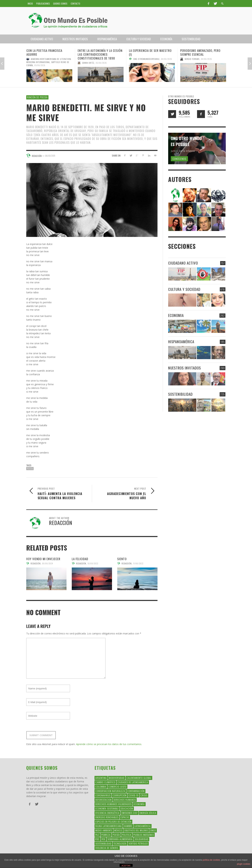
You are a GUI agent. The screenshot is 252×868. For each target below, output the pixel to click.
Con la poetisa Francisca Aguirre (44, 52)
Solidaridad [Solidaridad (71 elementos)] (142, 839)
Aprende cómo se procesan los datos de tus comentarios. (109, 744)
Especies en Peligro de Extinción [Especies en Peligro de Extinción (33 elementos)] (113, 822)
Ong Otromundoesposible (146, 59)
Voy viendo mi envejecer (43, 559)
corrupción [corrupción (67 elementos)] (120, 795)
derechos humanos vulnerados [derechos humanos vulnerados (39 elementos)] (113, 804)
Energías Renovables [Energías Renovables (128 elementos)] (107, 817)
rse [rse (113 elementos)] (104, 839)
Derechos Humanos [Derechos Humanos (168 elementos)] (125, 800)
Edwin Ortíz (88, 63)
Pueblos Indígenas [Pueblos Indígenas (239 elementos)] (144, 835)
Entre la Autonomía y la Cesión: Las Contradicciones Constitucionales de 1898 (100, 54)
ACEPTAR (126, 866)
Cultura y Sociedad (184, 289)
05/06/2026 (40, 65)
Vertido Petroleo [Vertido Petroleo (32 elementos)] (138, 843)
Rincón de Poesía (37, 97)
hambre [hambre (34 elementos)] (128, 826)
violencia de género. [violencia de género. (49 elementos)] (107, 848)
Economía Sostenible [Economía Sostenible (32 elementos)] (107, 808)
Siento (122, 559)
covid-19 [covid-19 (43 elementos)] (134, 795)
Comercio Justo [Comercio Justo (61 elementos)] (117, 786)
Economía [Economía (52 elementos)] (139, 804)
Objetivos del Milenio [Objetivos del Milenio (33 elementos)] (136, 830)
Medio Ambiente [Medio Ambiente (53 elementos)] (104, 830)
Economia (176, 315)
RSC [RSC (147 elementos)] (97, 839)
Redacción (36, 563)
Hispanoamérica (181, 342)
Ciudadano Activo (183, 263)
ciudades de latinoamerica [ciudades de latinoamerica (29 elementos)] (133, 782)
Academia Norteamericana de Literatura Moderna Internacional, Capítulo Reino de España (49, 62)
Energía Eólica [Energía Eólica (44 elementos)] (148, 813)
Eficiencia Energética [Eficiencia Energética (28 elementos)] (107, 813)
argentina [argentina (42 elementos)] (101, 778)
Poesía (30, 469)
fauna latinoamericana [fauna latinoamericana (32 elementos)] (109, 826)
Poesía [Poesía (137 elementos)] (116, 835)
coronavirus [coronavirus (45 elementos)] (103, 795)
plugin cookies (244, 864)
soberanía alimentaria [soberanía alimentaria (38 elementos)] (120, 839)
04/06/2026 (167, 59)
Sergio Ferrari (192, 59)
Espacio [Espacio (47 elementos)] (125, 817)
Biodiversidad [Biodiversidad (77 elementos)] (117, 778)
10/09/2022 (93, 563)
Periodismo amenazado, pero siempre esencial (200, 52)
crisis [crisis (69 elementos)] (144, 795)
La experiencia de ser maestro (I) (150, 52)
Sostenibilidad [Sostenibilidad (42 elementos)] (103, 843)
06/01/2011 (50, 155)
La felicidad (80, 559)
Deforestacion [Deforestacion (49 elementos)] (104, 800)
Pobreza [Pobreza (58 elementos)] (106, 835)
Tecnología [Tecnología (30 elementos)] (120, 843)
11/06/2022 (138, 563)
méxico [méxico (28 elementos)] (118, 830)
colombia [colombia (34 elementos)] (101, 786)
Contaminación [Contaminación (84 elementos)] (136, 791)
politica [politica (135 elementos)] (127, 835)
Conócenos (179, 159)
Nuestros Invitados (185, 368)
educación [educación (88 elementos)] (127, 808)
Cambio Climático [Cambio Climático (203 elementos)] (105, 782)
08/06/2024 (48, 563)
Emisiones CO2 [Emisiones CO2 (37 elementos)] (130, 813)
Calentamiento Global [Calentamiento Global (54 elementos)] (139, 778)
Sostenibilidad (180, 394)
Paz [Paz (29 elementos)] (97, 835)
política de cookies (211, 860)
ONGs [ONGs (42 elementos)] (153, 830)
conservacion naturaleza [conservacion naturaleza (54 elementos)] (110, 791)
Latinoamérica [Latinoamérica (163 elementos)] (143, 826)
